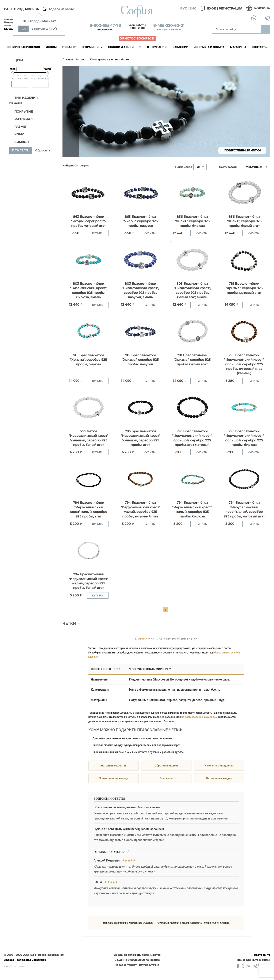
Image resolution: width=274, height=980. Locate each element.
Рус (184, 8)
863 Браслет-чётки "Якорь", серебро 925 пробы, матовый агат (89, 221)
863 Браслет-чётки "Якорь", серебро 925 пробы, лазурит (140, 221)
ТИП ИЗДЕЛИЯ (23, 98)
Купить (98, 233)
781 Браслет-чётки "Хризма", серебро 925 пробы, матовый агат (244, 288)
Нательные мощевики (219, 766)
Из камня (16, 103)
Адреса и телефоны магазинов (25, 960)
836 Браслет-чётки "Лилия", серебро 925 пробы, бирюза (192, 221)
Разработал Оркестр (16, 966)
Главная (68, 59)
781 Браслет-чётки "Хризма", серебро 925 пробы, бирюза (89, 360)
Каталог (81, 59)
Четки (125, 59)
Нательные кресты (114, 766)
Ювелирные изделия (104, 59)
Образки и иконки (166, 766)
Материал (21, 119)
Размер (19, 127)
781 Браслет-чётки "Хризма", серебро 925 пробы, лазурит (140, 360)
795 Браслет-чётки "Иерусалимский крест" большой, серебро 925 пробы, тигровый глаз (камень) (244, 364)
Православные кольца (113, 778)
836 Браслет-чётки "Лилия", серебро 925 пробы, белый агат (244, 221)
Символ (19, 142)
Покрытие (21, 111)
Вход (208, 8)
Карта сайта (262, 955)
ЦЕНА (16, 60)
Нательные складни (219, 778)
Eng (193, 8)
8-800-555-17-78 (105, 26)
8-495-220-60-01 (169, 26)
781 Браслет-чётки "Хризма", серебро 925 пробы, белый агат (192, 360)
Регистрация (231, 8)
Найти (266, 29)
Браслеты (166, 778)
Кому (17, 134)
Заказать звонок (169, 30)
